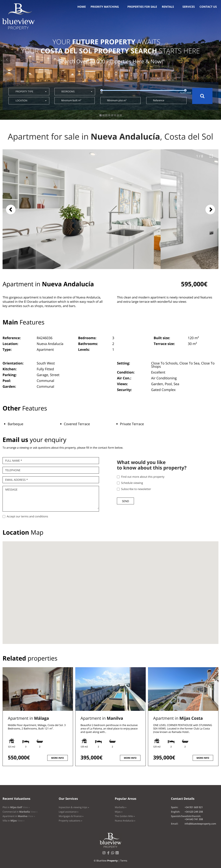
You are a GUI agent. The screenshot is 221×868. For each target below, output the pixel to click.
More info (58, 758)
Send (126, 501)
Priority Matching (105, 7)
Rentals (168, 7)
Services (189, 7)
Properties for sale (142, 7)
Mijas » (119, 812)
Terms (124, 861)
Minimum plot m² (117, 100)
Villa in (13, 821)
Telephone (13, 470)
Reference (159, 100)
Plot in (16, 807)
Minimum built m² (71, 100)
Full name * (14, 461)
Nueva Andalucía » (125, 821)
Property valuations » (70, 821)
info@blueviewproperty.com (200, 824)
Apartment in (28, 718)
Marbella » (121, 807)
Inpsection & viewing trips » (74, 807)
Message (11, 490)
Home (82, 7)
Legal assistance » (69, 812)
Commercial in (20, 812)
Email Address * (16, 480)
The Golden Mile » (125, 816)
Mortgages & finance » (71, 816)
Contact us (208, 7)
